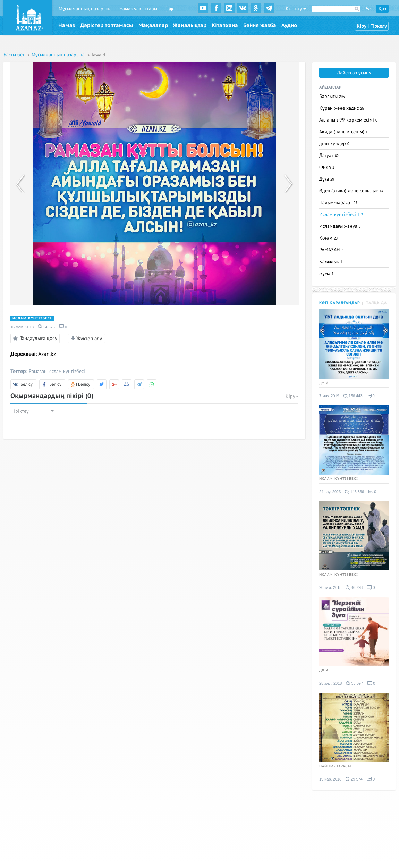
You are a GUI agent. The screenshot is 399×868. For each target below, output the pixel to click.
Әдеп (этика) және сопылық (351, 191)
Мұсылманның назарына (85, 9)
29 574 (354, 779)
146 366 (354, 492)
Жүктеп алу (87, 339)
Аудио (289, 25)
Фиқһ (327, 167)
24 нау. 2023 (330, 492)
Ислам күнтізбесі (32, 318)
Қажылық (331, 262)
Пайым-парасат (338, 203)
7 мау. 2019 (329, 396)
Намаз (67, 25)
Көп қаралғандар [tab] (340, 303)
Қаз (382, 9)
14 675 (46, 327)
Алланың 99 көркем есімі (348, 120)
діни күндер (334, 144)
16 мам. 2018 (22, 327)
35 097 (354, 683)
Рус (368, 9)
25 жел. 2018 (330, 683)
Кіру (362, 26)
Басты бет (15, 55)
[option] (154, 184)
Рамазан (38, 371)
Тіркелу (379, 26)
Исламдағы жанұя (340, 226)
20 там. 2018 (330, 587)
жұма (326, 273)
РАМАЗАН (331, 250)
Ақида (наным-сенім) (343, 132)
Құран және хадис (342, 108)
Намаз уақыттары (138, 9)
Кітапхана (225, 25)
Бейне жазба (260, 25)
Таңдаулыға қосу (34, 339)
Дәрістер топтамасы (107, 25)
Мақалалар (153, 25)
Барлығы (332, 96)
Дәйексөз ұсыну (354, 73)
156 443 (353, 396)
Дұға (327, 179)
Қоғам (328, 238)
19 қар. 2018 (330, 779)
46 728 (354, 587)
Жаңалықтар (190, 25)
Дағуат (329, 155)
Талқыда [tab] (376, 303)
